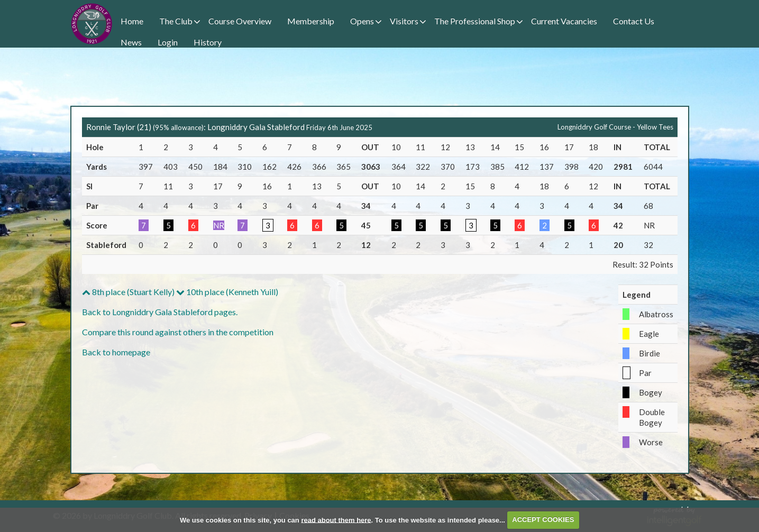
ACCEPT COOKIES (543, 520)
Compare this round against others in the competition (178, 332)
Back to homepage (116, 352)
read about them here (336, 520)
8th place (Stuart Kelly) (128, 292)
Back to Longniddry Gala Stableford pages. (160, 312)
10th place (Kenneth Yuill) (227, 292)
